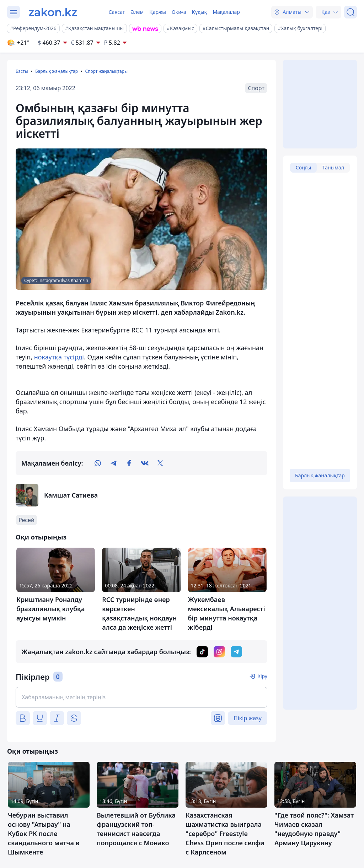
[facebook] (129, 463)
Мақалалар (226, 12)
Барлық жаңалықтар (57, 71)
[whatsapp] (98, 463)
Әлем (137, 12)
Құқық (200, 12)
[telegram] (113, 463)
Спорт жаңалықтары (106, 71)
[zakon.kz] (53, 12)
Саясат (117, 12)
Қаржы (158, 12)
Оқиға (179, 12)
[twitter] (160, 463)
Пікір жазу (248, 718)
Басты (22, 71)
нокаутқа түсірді (59, 357)
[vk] (145, 463)
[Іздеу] (350, 12)
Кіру (262, 676)
